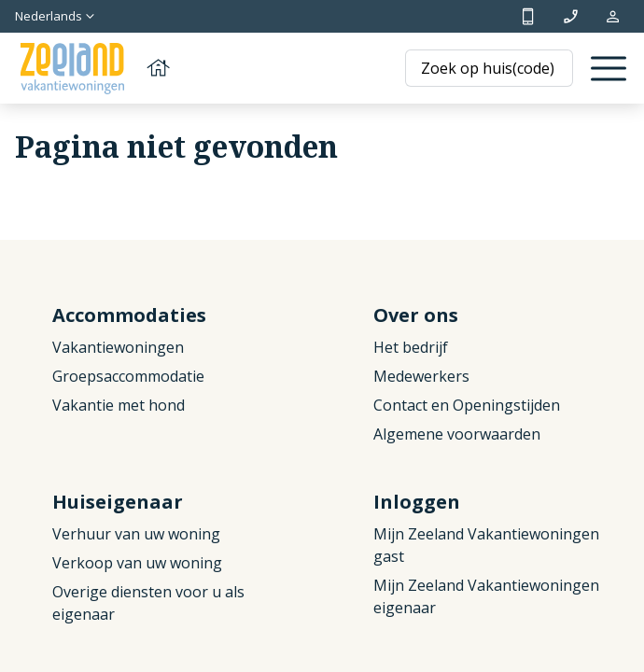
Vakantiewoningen (118, 347)
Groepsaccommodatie (128, 376)
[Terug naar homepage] (93, 69)
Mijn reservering (613, 16)
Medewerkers (421, 376)
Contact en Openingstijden (467, 405)
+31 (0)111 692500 (528, 16)
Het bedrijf (411, 347)
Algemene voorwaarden (457, 434)
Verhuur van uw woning (136, 534)
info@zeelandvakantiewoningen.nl (571, 16)
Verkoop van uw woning (137, 563)
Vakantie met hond (119, 405)
